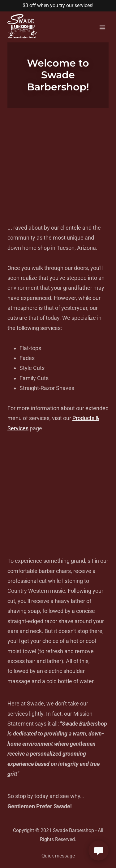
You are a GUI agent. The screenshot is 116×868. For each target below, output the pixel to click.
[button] (102, 27)
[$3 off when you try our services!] (58, 6)
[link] (22, 37)
